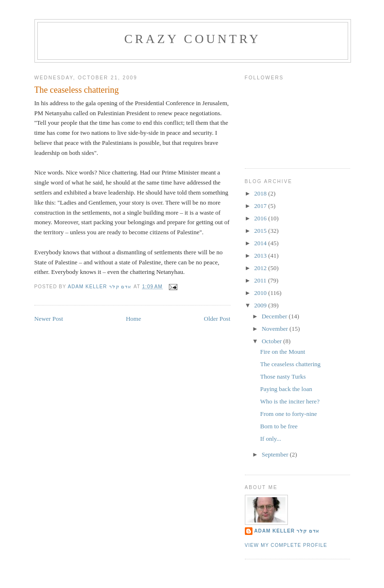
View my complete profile (286, 545)
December (275, 316)
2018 (261, 193)
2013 (261, 256)
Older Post (217, 319)
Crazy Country (193, 39)
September (276, 454)
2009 (261, 305)
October (272, 341)
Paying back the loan (286, 389)
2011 (261, 280)
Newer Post (49, 319)
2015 (261, 231)
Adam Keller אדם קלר (287, 531)
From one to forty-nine (289, 414)
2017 (261, 206)
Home (133, 319)
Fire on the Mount (283, 352)
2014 (261, 243)
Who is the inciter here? (290, 401)
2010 (261, 293)
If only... (271, 439)
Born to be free (279, 426)
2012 (261, 268)
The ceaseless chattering (290, 364)
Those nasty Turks (283, 376)
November (275, 329)
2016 (261, 218)
